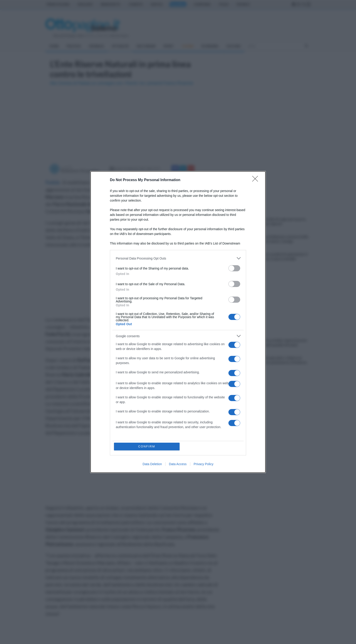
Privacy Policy (204, 464)
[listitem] (178, 258)
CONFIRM (147, 446)
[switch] (234, 268)
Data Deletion (152, 464)
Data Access (178, 464)
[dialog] (178, 322)
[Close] (257, 180)
